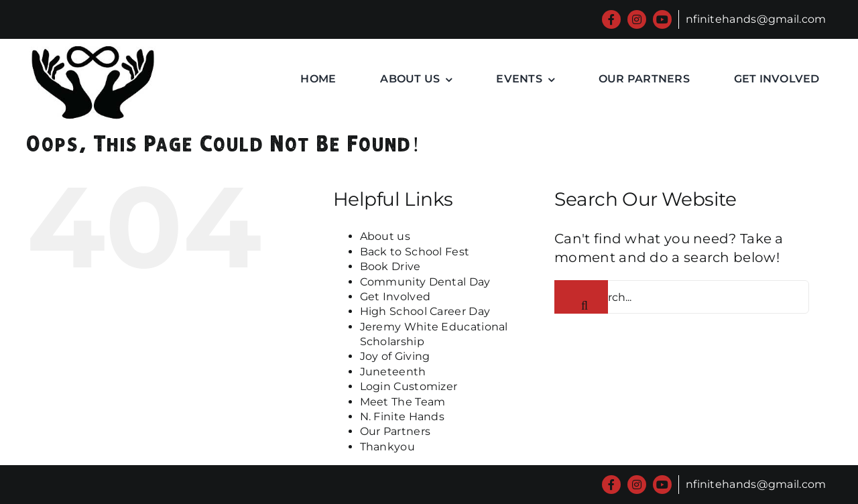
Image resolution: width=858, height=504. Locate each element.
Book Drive (390, 266)
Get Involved (395, 297)
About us (385, 236)
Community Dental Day (425, 282)
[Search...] (682, 297)
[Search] (581, 297)
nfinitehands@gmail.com (756, 19)
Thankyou (387, 447)
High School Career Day (425, 311)
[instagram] (637, 19)
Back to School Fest (415, 252)
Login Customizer (409, 386)
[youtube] (662, 19)
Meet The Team (403, 402)
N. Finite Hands (403, 417)
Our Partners (395, 431)
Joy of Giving (395, 356)
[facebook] (611, 19)
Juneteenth (393, 372)
